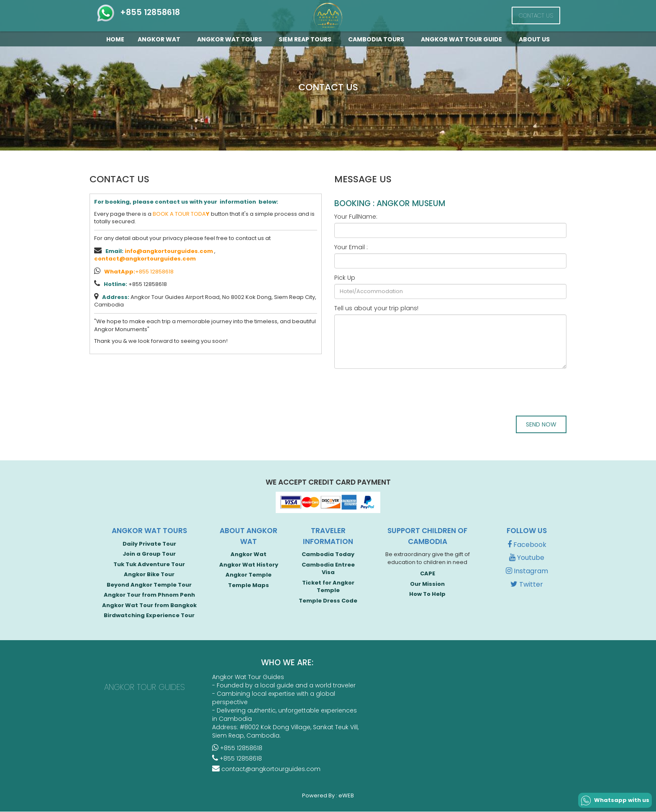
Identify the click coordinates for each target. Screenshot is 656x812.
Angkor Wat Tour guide (463, 39)
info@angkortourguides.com (169, 251)
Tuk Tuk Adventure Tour (149, 564)
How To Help (427, 594)
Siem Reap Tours (307, 39)
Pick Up (345, 278)
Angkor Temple (249, 575)
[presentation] (398, 391)
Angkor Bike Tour (149, 575)
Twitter (527, 585)
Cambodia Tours (378, 39)
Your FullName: (356, 217)
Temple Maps (249, 585)
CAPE (428, 574)
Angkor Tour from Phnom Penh (149, 595)
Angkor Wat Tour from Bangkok (149, 606)
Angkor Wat (161, 39)
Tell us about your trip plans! (376, 308)
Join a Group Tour (149, 554)
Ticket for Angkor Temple (328, 587)
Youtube (527, 558)
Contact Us (536, 15)
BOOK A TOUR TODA (181, 214)
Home (115, 39)
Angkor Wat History (249, 565)
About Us (534, 39)
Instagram (527, 571)
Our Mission (427, 584)
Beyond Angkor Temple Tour (149, 585)
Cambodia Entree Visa (328, 569)
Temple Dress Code (328, 601)
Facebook (527, 545)
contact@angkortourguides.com (145, 259)
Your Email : (351, 247)
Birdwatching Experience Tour (149, 616)
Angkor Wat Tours (231, 39)
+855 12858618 (138, 12)
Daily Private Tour (149, 544)
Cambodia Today (328, 555)
